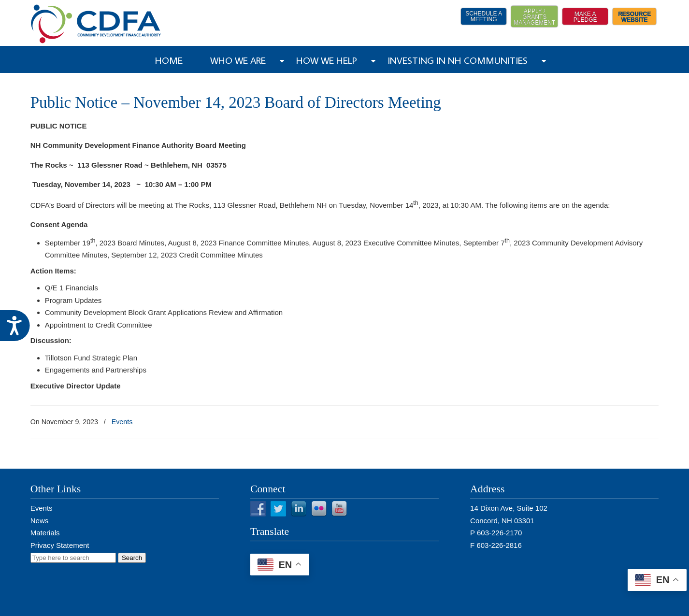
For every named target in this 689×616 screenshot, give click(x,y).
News (40, 521)
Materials (45, 533)
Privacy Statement (60, 545)
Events (122, 422)
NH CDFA (96, 24)
